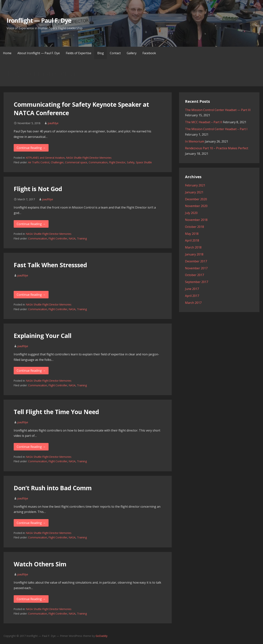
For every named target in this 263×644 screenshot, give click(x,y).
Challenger (57, 162)
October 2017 (194, 275)
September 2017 (197, 282)
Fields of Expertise (79, 53)
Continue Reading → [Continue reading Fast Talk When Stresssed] (31, 295)
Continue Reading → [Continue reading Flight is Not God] (31, 224)
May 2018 (192, 234)
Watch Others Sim (40, 564)
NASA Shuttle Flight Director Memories (89, 158)
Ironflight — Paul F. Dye (39, 20)
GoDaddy (102, 636)
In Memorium (195, 141)
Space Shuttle (144, 162)
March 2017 (193, 303)
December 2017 (196, 261)
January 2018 (194, 254)
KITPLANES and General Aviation (45, 158)
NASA (72, 238)
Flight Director (117, 162)
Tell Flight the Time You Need (56, 412)
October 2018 (194, 227)
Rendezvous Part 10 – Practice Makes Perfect (217, 148)
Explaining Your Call (43, 336)
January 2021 (194, 192)
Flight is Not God (38, 189)
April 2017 (192, 296)
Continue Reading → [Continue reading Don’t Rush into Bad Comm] (31, 523)
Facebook (149, 53)
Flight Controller (58, 238)
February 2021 (195, 185)
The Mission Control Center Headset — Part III (218, 110)
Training (82, 238)
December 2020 (196, 199)
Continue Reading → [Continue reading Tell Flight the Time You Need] (31, 447)
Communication (98, 162)
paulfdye (53, 123)
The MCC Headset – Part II (204, 122)
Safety (131, 162)
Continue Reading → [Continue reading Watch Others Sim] (31, 599)
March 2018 (193, 247)
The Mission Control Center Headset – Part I (216, 129)
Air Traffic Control (39, 162)
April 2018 (192, 240)
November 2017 (196, 268)
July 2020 (191, 213)
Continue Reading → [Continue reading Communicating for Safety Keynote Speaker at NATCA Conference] (31, 148)
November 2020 (196, 206)
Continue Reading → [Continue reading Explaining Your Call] (31, 371)
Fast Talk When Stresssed (50, 265)
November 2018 (196, 220)
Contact (115, 53)
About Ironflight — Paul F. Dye (39, 53)
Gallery (132, 53)
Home (7, 53)
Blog (101, 53)
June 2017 (192, 289)
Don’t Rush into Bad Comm (53, 488)
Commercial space (76, 162)
